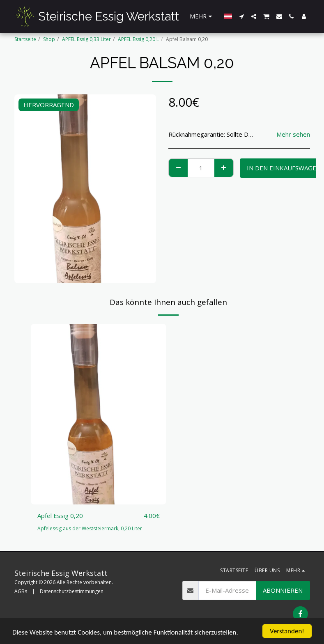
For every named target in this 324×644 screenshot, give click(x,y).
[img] (99, 414)
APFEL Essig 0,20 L (138, 39)
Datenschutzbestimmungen (72, 591)
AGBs (21, 591)
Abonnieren (283, 590)
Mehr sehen (293, 134)
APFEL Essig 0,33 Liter (86, 39)
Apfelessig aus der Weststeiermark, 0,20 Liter (90, 528)
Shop (49, 39)
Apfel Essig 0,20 (60, 516)
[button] (241, 16)
